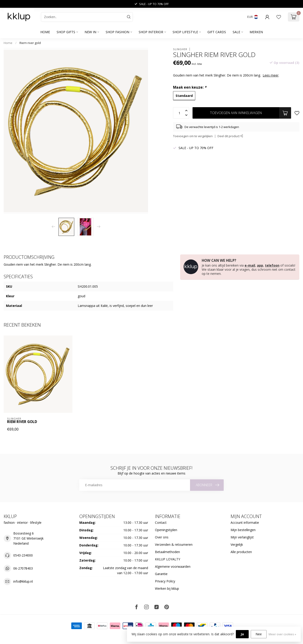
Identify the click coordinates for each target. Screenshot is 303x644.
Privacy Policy (165, 581)
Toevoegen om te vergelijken (193, 136)
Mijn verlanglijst (242, 537)
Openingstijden (166, 530)
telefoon (272, 265)
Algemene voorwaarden (173, 566)
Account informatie (245, 523)
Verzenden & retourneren (174, 544)
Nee (259, 634)
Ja (242, 634)
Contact (161, 523)
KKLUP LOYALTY (168, 559)
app (260, 265)
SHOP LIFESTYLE (185, 32)
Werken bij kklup (167, 588)
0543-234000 (23, 555)
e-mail (250, 265)
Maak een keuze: (190, 87)
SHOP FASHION (117, 32)
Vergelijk (237, 544)
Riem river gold (30, 43)
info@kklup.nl (23, 581)
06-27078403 (23, 568)
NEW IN (90, 32)
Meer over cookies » (282, 634)
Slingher (180, 49)
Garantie (161, 574)
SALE (236, 32)
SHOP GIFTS (66, 32)
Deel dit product (230, 136)
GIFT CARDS (217, 32)
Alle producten (241, 552)
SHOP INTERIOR (151, 32)
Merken (256, 32)
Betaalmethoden (167, 552)
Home (45, 32)
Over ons (162, 537)
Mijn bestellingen (243, 530)
